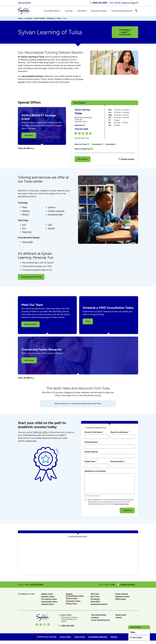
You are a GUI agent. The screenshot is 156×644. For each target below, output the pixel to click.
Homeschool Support (99, 604)
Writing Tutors (71, 604)
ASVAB (51, 229)
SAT (24, 225)
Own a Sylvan (24, 3)
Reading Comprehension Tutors (75, 595)
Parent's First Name (94, 432)
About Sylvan (121, 615)
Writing (26, 215)
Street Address (91, 452)
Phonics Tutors (72, 599)
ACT (24, 229)
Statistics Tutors (48, 604)
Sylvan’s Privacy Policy (121, 504)
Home (20, 19)
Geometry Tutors (48, 597)
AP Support (95, 599)
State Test (27, 232)
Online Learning (121, 594)
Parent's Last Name (120, 432)
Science (52, 208)
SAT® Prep (95, 594)
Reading (26, 211)
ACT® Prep (95, 597)
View (88, 322)
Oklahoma (51, 19)
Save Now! (29, 136)
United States (39, 19)
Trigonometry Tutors (49, 602)
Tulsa (59, 19)
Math (25, 208)
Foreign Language (56, 211)
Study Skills (28, 242)
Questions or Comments (95, 471)
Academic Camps (122, 597)
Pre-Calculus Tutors (49, 599)
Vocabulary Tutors (73, 601)
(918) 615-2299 (81, 129)
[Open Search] (136, 11)
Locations (28, 19)
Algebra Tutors (47, 594)
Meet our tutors (30, 325)
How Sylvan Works (99, 615)
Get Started (29, 361)
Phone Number (118, 462)
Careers (119, 618)
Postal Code (91, 462)
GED (50, 225)
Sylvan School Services (100, 620)
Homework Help (55, 215)
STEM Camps (120, 599)
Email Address (92, 442)
